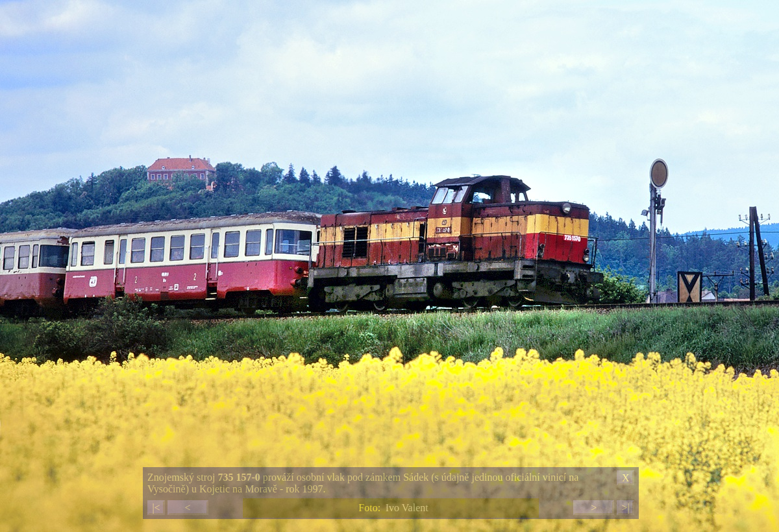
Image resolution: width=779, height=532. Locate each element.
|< (156, 508)
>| (625, 508)
